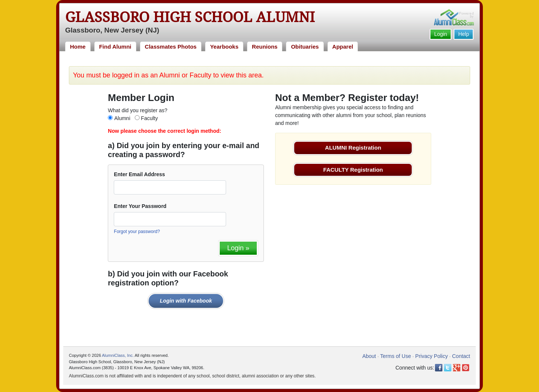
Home (78, 47)
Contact (461, 356)
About (369, 356)
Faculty (150, 118)
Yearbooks (224, 47)
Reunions (265, 47)
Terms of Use (396, 356)
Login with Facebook (186, 301)
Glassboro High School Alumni (190, 17)
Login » (238, 248)
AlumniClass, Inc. (118, 355)
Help (464, 34)
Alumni (122, 118)
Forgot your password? (137, 232)
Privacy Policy (431, 356)
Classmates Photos (171, 47)
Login (441, 34)
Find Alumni (115, 47)
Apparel (343, 47)
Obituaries (305, 47)
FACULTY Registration (353, 170)
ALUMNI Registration (353, 148)
